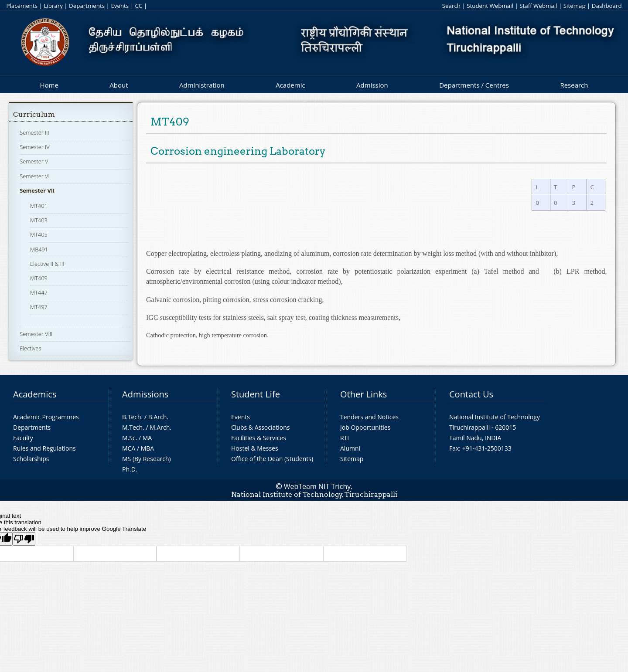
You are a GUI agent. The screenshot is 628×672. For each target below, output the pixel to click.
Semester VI (35, 176)
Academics (35, 394)
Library (53, 6)
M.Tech (132, 427)
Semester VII (37, 190)
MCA (129, 448)
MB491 (39, 249)
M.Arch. (160, 427)
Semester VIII (36, 334)
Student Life (256, 394)
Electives (30, 348)
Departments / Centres (474, 85)
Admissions (145, 394)
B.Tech (132, 417)
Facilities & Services (259, 438)
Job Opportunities (365, 427)
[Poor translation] (24, 539)
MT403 (39, 220)
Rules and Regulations (44, 448)
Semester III (34, 132)
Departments (87, 6)
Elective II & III (47, 264)
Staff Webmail (538, 6)
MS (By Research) (147, 459)
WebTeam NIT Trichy (317, 486)
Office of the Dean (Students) (272, 459)
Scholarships (31, 459)
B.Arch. (158, 417)
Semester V (34, 161)
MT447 (39, 292)
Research (574, 85)
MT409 (39, 278)
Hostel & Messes (255, 448)
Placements (22, 6)
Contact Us (471, 394)
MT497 (39, 307)
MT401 (39, 206)
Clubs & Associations (261, 427)
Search (451, 6)
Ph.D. (130, 469)
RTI (345, 438)
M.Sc (129, 438)
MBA (148, 448)
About (119, 85)
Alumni (350, 448)
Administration (202, 85)
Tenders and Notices (369, 417)
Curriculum (34, 114)
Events (120, 6)
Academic (290, 85)
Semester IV (35, 147)
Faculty (23, 438)
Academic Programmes (46, 417)
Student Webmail (490, 6)
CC (138, 6)
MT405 (39, 234)
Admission (372, 85)
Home (49, 85)
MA (147, 438)
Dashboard (607, 6)
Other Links (363, 394)
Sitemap (575, 6)
